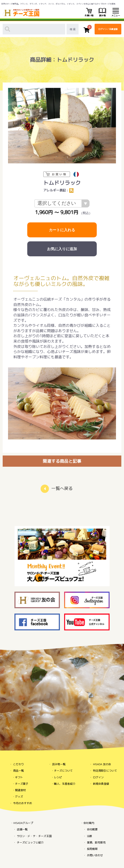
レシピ (58, 777)
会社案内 (89, 823)
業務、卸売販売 (96, 842)
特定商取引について (105, 771)
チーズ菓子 (22, 784)
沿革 (90, 836)
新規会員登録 (101, 784)
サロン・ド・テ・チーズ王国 (34, 836)
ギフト (19, 777)
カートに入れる (62, 230)
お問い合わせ (95, 855)
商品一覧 (18, 771)
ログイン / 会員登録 (108, 29)
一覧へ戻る (62, 488)
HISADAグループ (23, 823)
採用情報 (92, 849)
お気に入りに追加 (62, 249)
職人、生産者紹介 (65, 784)
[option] (62, 126)
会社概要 (92, 829)
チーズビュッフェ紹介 (30, 842)
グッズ (19, 796)
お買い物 (89, 13)
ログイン (98, 777)
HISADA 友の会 (102, 764)
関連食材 (20, 790)
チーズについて (63, 771)
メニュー (116, 13)
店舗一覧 (22, 829)
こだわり (18, 764)
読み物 (102, 13)
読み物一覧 (59, 764)
